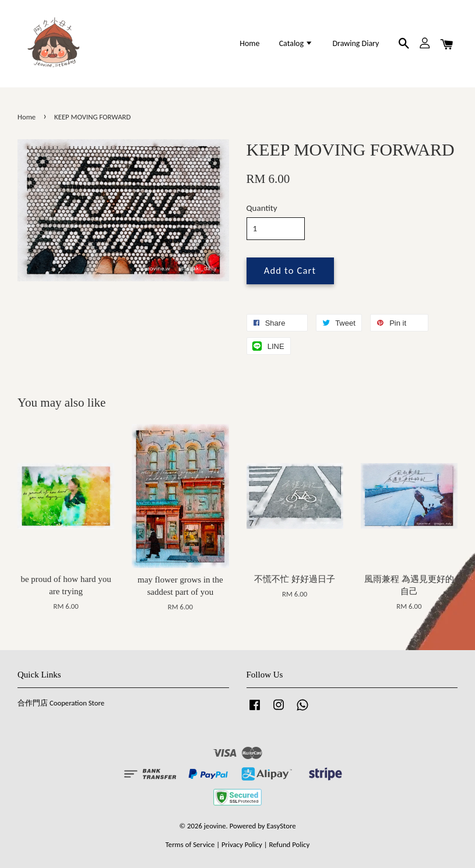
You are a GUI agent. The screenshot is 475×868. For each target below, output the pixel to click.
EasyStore (282, 826)
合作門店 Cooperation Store (61, 703)
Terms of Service (190, 844)
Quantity (262, 208)
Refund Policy (289, 844)
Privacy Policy (242, 844)
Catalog (296, 43)
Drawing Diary (356, 43)
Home (249, 43)
